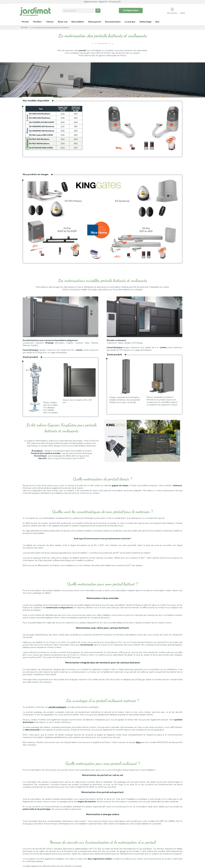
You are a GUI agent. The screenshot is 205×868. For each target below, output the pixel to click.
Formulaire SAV (115, 2)
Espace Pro (103, 2)
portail (83, 51)
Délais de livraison (91, 2)
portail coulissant (57, 707)
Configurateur (131, 10)
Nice (138, 742)
